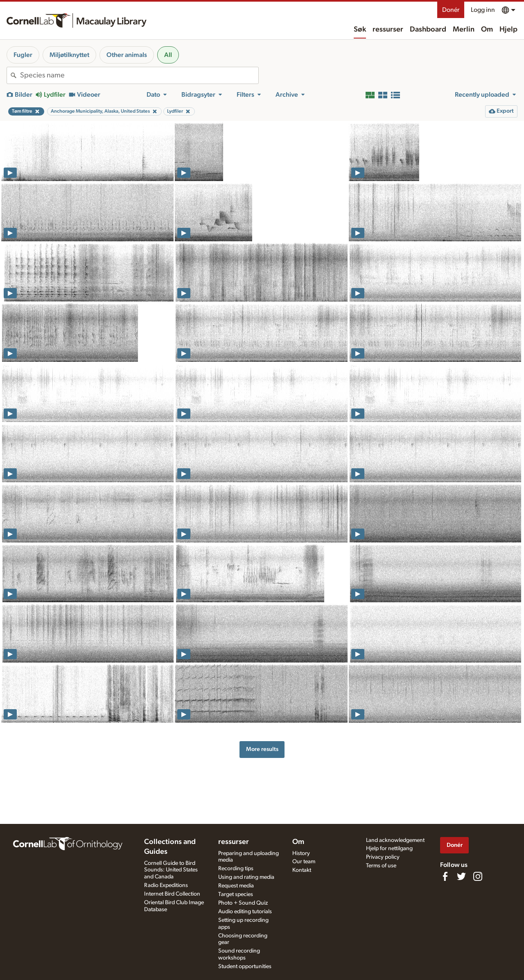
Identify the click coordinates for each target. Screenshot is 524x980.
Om (487, 29)
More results (262, 749)
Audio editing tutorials (245, 912)
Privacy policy (383, 857)
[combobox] (139, 75)
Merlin (464, 29)
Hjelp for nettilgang (389, 848)
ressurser (388, 29)
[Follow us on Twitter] (461, 876)
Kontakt (302, 870)
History (301, 853)
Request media (236, 886)
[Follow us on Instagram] (478, 876)
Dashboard (428, 29)
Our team (304, 862)
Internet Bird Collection (172, 894)
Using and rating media (246, 877)
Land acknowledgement (395, 840)
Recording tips (236, 869)
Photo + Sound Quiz (243, 903)
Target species (236, 894)
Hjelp (508, 29)
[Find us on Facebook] (445, 876)
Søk (360, 29)
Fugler (23, 55)
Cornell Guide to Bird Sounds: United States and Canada (171, 870)
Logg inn (483, 10)
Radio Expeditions (166, 885)
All (168, 55)
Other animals (127, 55)
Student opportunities (245, 966)
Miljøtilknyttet (69, 55)
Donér (451, 10)
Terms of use (381, 866)
